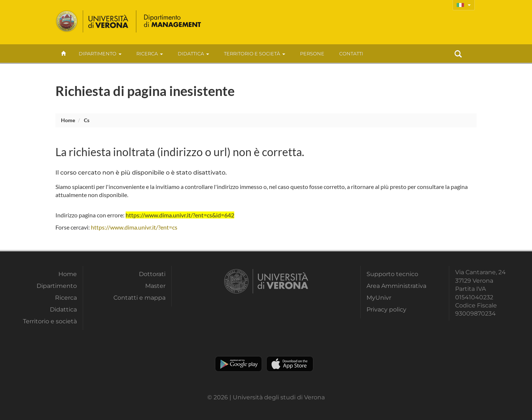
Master (155, 286)
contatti (351, 54)
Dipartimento (100, 54)
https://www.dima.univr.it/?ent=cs (134, 227)
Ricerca (150, 54)
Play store (238, 364)
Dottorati (152, 274)
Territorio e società (255, 54)
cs (87, 120)
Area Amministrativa (396, 286)
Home (68, 120)
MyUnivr (379, 298)
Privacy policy (386, 309)
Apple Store (290, 364)
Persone (312, 54)
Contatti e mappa (139, 298)
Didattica (193, 54)
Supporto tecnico (392, 274)
